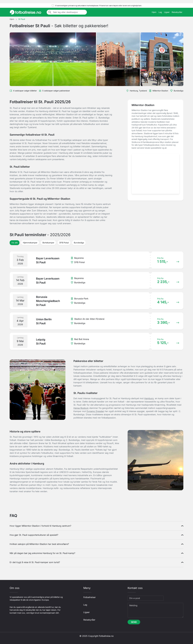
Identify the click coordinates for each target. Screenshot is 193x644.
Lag (160, 12)
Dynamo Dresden (95, 411)
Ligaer (167, 12)
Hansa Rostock (81, 408)
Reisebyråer (177, 12)
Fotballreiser (90, 597)
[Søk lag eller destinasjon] (69, 12)
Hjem (154, 12)
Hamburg (149, 398)
